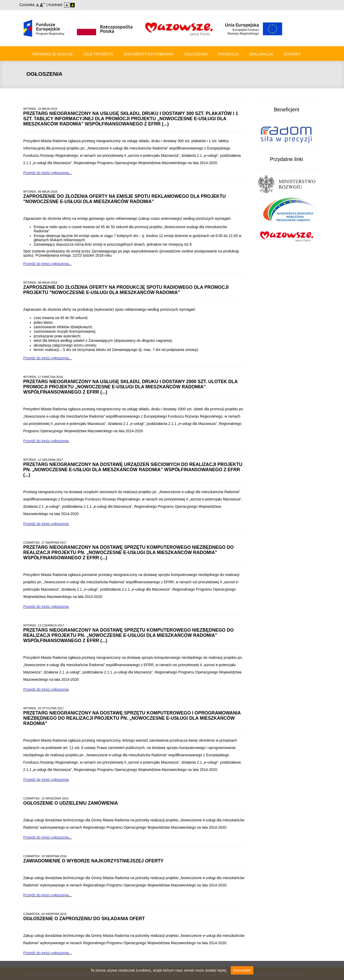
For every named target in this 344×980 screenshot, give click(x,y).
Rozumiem (242, 970)
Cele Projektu (98, 54)
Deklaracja (261, 54)
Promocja (228, 54)
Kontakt (292, 54)
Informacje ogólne (53, 54)
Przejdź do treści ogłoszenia (46, 441)
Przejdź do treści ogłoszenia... (48, 173)
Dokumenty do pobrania (149, 54)
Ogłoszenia (196, 54)
